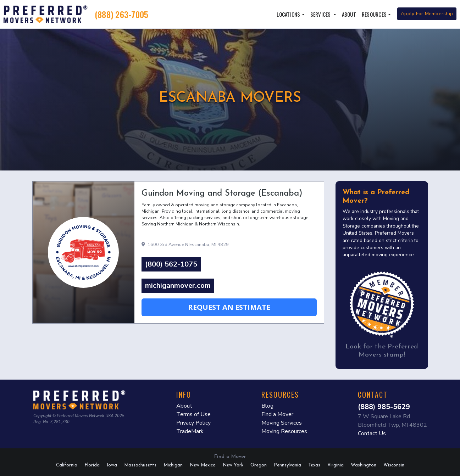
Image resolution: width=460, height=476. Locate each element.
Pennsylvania (287, 465)
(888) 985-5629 (384, 407)
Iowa (112, 465)
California (67, 465)
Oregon (259, 465)
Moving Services (282, 423)
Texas (314, 465)
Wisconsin (394, 465)
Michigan (173, 465)
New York (233, 465)
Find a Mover (277, 414)
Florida (92, 465)
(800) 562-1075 (171, 264)
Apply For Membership (427, 14)
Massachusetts (140, 465)
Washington (364, 465)
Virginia (336, 465)
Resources (374, 14)
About (349, 14)
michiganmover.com (178, 285)
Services (321, 14)
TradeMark (190, 431)
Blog (267, 406)
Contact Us (372, 433)
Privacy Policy (193, 423)
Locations (288, 14)
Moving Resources (284, 431)
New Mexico (203, 465)
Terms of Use (193, 414)
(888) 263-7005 (122, 14)
